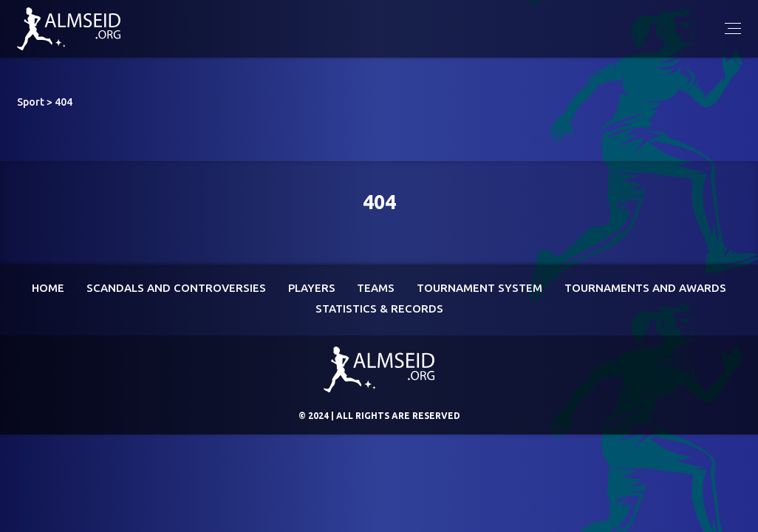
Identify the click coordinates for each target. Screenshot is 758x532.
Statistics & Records (379, 308)
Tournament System (479, 288)
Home (48, 288)
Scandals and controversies (176, 288)
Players (312, 288)
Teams (376, 288)
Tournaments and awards (645, 288)
